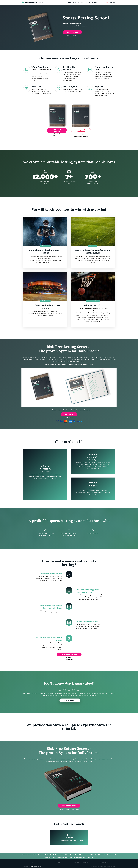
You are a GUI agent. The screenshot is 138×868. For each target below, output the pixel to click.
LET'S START (70, 700)
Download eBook (69, 654)
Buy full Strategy (81, 131)
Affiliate (57, 862)
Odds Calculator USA (75, 2)
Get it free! (72, 32)
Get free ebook (57, 130)
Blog (33, 862)
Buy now (69, 414)
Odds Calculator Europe (94, 2)
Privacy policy (105, 862)
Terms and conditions (81, 862)
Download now (69, 806)
